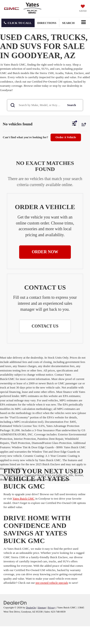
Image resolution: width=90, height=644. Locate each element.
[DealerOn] (15, 602)
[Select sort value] (83, 124)
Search (72, 105)
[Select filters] (74, 124)
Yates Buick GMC (23, 499)
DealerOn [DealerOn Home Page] (31, 607)
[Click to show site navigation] (83, 23)
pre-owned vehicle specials (52, 583)
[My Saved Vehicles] (83, 9)
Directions (47, 23)
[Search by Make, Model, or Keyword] (40, 105)
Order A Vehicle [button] (66, 137)
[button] (18, 23)
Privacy (52, 607)
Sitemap (42, 607)
